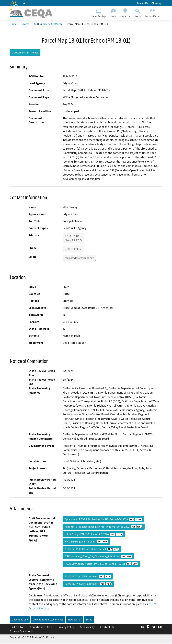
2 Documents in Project (25, 53)
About (113, 13)
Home (13, 25)
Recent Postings (99, 13)
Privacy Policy (66, 628)
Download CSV (20, 620)
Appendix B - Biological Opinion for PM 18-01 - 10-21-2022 (104, 527)
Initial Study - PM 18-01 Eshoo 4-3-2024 (94, 535)
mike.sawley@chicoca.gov (79, 258)
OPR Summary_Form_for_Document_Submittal (98, 557)
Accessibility (87, 628)
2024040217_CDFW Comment (88, 577)
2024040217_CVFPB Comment (88, 584)
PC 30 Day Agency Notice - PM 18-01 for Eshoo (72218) (101, 564)
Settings (157, 3)
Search (138, 13)
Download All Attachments (48, 620)
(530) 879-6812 (73, 249)
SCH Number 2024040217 (48, 25)
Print (89, 620)
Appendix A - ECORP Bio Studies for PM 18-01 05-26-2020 (103, 520)
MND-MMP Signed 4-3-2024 (86, 542)
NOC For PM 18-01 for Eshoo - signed (92, 549)
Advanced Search (153, 13)
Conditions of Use (41, 628)
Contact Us (142, 3)
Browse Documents (22, 632)
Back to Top (17, 628)
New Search (75, 620)
